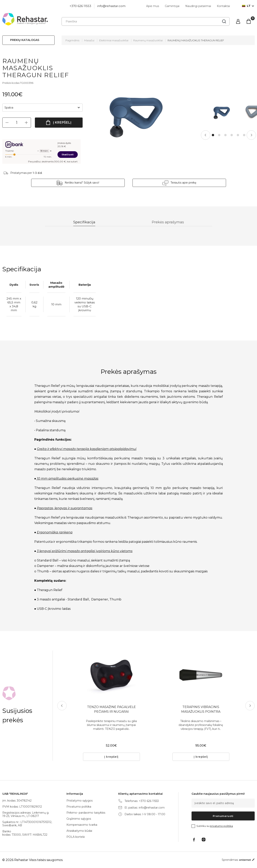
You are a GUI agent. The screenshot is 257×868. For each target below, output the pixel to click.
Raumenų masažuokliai (148, 40)
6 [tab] (244, 135)
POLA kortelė (76, 837)
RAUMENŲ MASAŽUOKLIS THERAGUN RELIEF (196, 40)
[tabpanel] (221, 112)
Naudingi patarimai (198, 6)
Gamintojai (172, 6)
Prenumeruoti (223, 816)
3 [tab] (225, 135)
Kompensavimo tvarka (82, 825)
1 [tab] (213, 135)
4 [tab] (232, 135)
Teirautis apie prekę (183, 183)
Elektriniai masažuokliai (114, 40)
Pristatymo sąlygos (79, 801)
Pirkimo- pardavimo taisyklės (86, 813)
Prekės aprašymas (168, 222)
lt (246, 6)
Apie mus (153, 6)
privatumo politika (221, 826)
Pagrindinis (72, 40)
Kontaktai (223, 6)
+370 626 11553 (80, 6)
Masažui (89, 40)
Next (251, 135)
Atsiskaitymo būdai (79, 831)
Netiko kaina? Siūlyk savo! (82, 183)
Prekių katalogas (25, 40)
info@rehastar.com (111, 6)
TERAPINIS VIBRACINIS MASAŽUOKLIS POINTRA (201, 709)
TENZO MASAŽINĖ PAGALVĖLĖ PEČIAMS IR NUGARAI (111, 709)
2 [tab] (219, 135)
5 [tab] (238, 135)
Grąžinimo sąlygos (79, 819)
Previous (206, 135)
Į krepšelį (62, 122)
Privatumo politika (79, 807)
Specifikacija (84, 222)
